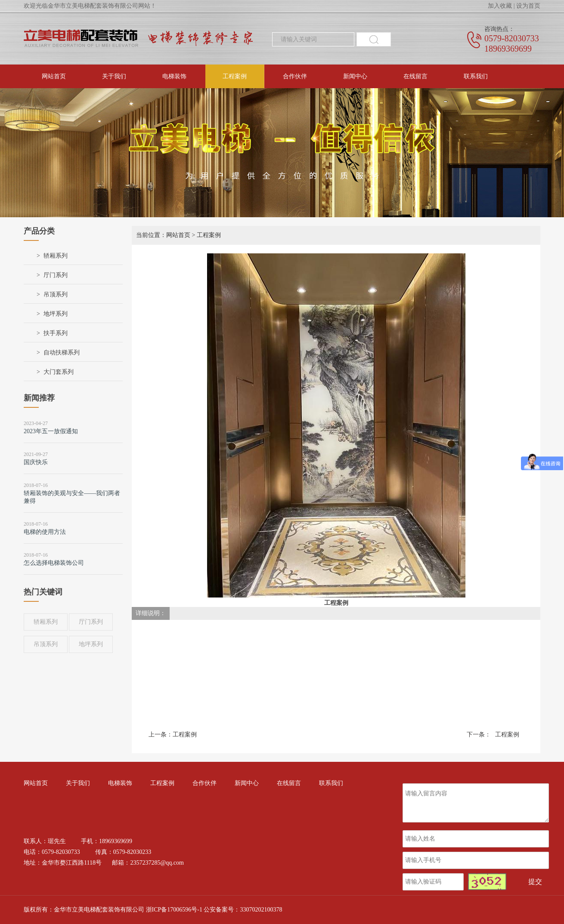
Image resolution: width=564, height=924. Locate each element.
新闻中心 (355, 76)
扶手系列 (56, 333)
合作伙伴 (295, 76)
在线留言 (415, 76)
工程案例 (235, 76)
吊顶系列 (56, 294)
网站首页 (54, 76)
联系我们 (476, 76)
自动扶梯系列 (62, 353)
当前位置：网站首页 (163, 235)
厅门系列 (56, 275)
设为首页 (528, 6)
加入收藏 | (501, 6)
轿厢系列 (56, 256)
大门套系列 (59, 372)
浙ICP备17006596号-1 (174, 910)
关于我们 (114, 76)
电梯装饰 (174, 76)
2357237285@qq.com (157, 863)
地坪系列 (56, 314)
